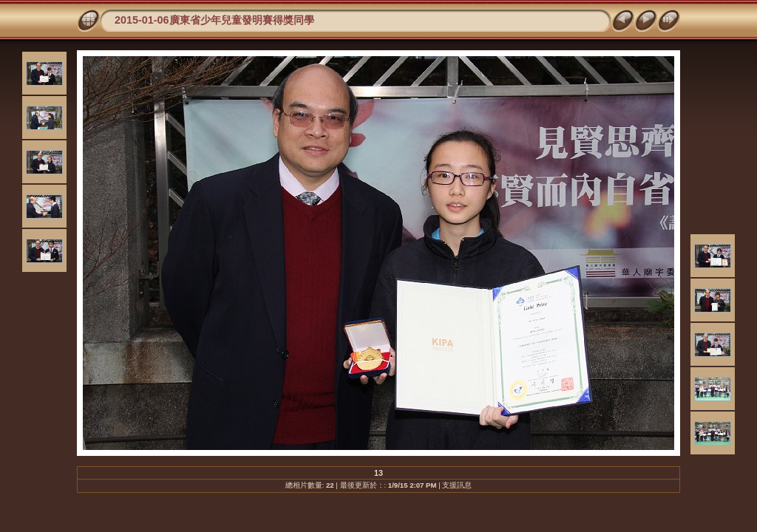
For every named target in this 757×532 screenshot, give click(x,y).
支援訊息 (457, 485)
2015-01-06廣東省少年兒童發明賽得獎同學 (214, 20)
